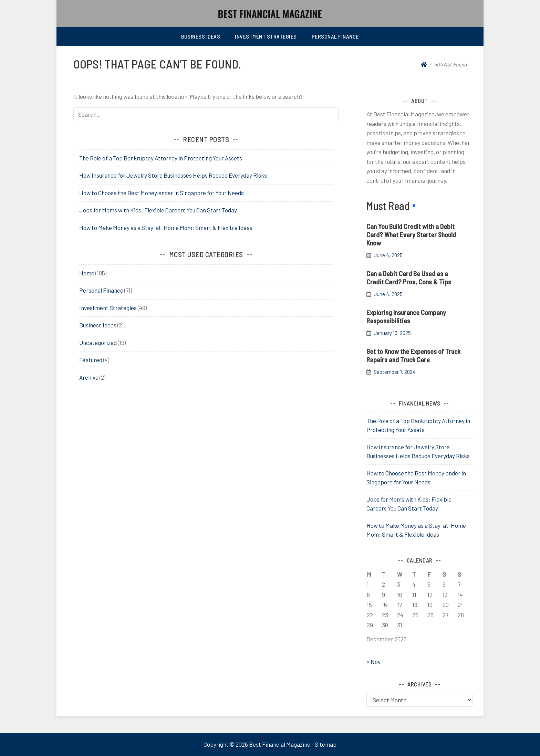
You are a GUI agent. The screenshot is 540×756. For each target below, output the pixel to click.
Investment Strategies (266, 36)
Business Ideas (201, 36)
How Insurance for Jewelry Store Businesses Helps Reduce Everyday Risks (173, 175)
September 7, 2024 (395, 372)
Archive (89, 377)
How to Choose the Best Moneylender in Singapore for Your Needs (162, 193)
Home (87, 273)
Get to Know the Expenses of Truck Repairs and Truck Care (413, 355)
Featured (91, 360)
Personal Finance (335, 36)
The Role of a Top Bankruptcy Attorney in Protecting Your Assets (161, 158)
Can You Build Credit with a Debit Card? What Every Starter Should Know (411, 234)
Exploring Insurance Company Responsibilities (406, 316)
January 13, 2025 (392, 333)
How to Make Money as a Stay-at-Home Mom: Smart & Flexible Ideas (166, 228)
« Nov (373, 662)
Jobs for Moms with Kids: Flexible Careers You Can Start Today (158, 210)
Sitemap (326, 744)
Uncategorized (98, 343)
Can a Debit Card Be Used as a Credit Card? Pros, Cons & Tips (409, 277)
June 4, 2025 (388, 255)
